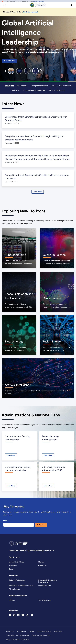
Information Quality (44, 631)
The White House (44, 600)
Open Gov (10, 631)
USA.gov (12, 600)
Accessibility (21, 631)
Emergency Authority (39, 86)
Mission (41, 562)
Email (6, 521)
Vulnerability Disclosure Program (18, 635)
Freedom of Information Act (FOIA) (21, 586)
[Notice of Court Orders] (31, 12)
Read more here (9, 61)
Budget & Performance (17, 580)
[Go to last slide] (6, 71)
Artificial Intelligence (57, 90)
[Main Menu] (5, 5)
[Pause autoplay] (35, 71)
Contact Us (42, 565)
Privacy (31, 631)
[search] (71, 5)
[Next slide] (41, 71)
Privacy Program (15, 589)
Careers (12, 569)
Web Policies (59, 631)
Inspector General (45, 586)
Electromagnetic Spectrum (34, 90)
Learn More (38, 192)
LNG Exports (22, 86)
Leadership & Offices (16, 562)
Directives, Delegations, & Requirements (47, 581)
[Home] (38, 7)
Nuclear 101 (16, 90)
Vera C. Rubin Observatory (61, 86)
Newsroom (13, 565)
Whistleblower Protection (41, 635)
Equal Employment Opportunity (18, 639)
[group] (11, 71)
